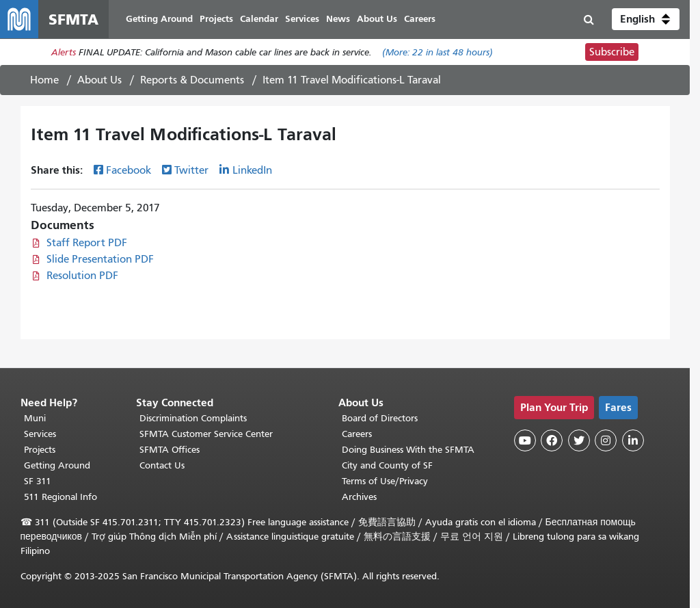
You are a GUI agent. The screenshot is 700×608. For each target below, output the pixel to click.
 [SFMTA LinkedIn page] (633, 440)
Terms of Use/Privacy (385, 481)
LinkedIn (252, 170)
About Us (99, 80)
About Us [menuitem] (377, 19)
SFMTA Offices (170, 450)
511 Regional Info (60, 497)
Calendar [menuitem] (259, 19)
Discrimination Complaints (193, 418)
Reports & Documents (192, 80)
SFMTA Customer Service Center (206, 434)
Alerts (64, 52)
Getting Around (57, 465)
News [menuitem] (338, 19)
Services (40, 434)
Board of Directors (380, 418)
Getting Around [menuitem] (159, 19)
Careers (357, 434)
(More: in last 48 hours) (437, 52)
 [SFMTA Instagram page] (606, 440)
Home (44, 80)
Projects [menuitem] (216, 19)
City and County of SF (387, 465)
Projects (40, 450)
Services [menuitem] (302, 19)
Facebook (129, 170)
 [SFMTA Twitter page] (579, 440)
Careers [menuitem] (420, 19)
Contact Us (162, 465)
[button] (646, 19)
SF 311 (38, 481)
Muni (35, 418)
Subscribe (612, 52)
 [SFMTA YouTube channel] (525, 440)
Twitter (191, 170)
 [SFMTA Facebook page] (552, 440)
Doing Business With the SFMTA (408, 450)
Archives (359, 497)
